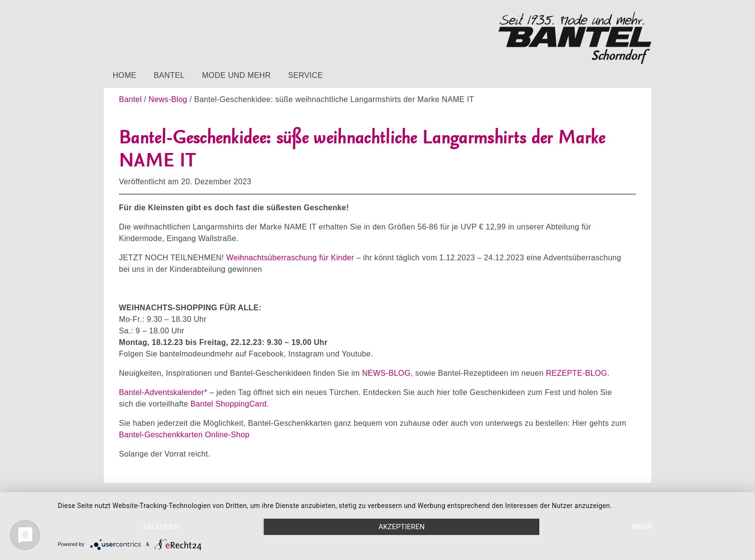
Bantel (169, 75)
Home (124, 75)
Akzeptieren (402, 527)
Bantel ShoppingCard (228, 404)
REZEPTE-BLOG (577, 373)
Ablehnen (161, 527)
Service (305, 75)
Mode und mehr (236, 75)
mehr (642, 527)
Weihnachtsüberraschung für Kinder (290, 258)
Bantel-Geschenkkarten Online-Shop (184, 435)
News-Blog (168, 99)
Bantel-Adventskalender (162, 392)
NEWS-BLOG (386, 373)
